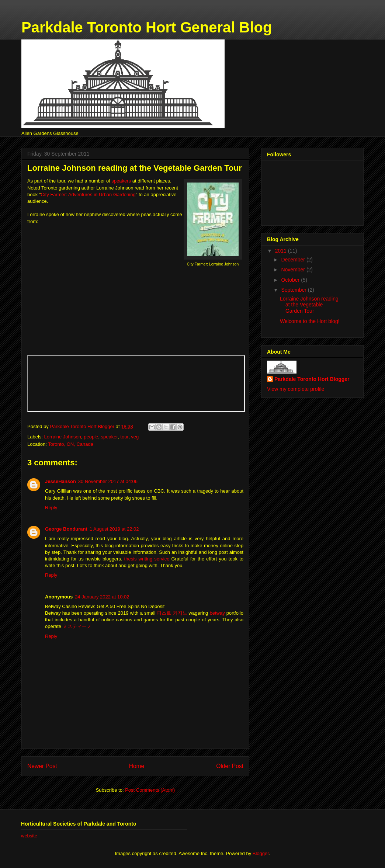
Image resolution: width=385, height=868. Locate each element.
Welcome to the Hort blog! (310, 321)
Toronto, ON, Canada (71, 444)
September (294, 290)
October (291, 280)
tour (124, 437)
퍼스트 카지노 (172, 613)
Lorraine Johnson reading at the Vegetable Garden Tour (309, 305)
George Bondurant (66, 529)
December (294, 260)
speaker (110, 437)
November (294, 270)
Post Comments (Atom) (150, 790)
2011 (282, 251)
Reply (51, 508)
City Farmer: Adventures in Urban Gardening (88, 195)
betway (217, 613)
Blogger (261, 853)
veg (135, 437)
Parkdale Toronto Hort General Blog (147, 27)
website (29, 836)
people (91, 437)
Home (137, 766)
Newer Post (42, 766)
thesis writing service (147, 559)
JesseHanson (60, 481)
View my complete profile (296, 389)
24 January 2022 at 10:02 (102, 597)
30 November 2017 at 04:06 (108, 481)
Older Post (230, 766)
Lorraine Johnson (63, 437)
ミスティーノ (77, 626)
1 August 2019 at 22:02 (114, 529)
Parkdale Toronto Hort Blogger (312, 379)
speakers (121, 181)
